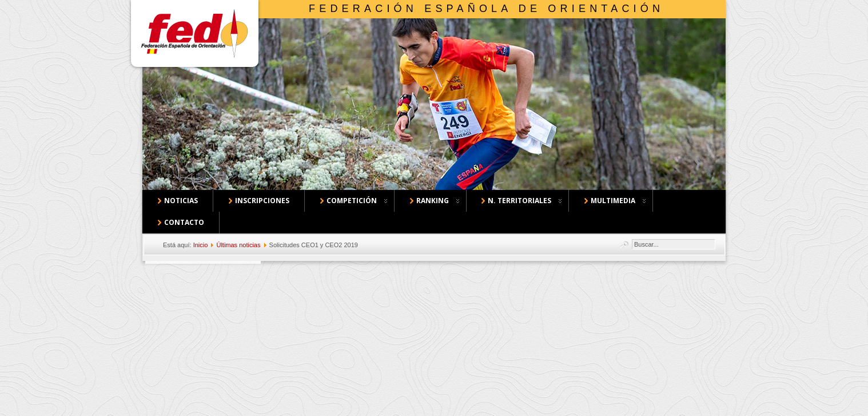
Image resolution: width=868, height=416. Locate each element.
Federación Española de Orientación (486, 9)
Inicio (201, 245)
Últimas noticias (238, 245)
